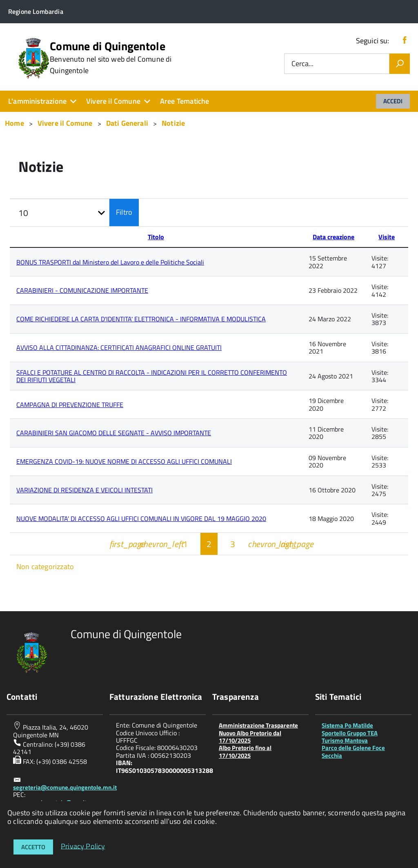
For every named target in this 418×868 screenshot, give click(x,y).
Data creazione (334, 237)
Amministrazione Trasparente (258, 725)
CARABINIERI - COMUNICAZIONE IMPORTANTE (82, 290)
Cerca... (302, 64)
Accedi (393, 101)
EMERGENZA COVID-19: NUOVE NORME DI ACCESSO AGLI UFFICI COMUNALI (124, 461)
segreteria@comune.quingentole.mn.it (65, 787)
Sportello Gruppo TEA (350, 733)
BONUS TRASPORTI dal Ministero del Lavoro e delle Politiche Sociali (110, 262)
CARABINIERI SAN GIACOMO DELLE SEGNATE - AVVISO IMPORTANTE (114, 433)
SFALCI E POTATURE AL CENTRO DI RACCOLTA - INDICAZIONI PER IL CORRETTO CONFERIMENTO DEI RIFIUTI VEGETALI (152, 376)
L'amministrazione (37, 101)
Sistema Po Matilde (347, 725)
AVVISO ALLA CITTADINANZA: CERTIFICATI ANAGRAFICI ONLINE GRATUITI (119, 347)
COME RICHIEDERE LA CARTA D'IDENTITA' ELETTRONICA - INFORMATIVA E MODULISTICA (141, 319)
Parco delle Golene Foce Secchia (353, 751)
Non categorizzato (45, 566)
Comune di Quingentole (111, 58)
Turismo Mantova (345, 740)
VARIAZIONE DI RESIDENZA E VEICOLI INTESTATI (84, 490)
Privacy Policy (83, 846)
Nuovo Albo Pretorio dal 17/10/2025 (250, 737)
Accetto (33, 847)
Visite (387, 237)
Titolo (156, 237)
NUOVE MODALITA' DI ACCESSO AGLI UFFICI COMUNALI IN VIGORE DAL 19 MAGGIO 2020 (141, 519)
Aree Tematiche (185, 101)
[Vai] (400, 64)
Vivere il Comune (113, 101)
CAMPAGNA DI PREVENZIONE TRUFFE (70, 405)
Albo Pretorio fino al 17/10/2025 (245, 751)
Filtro (124, 212)
